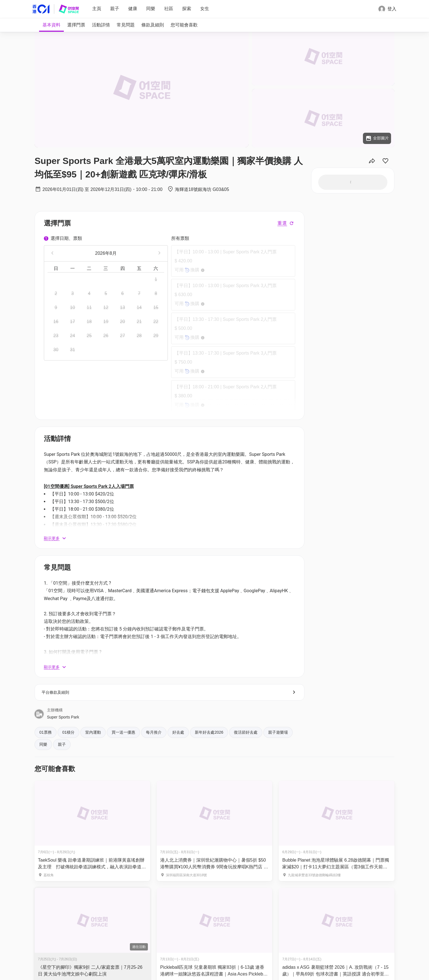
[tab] (51, 25)
